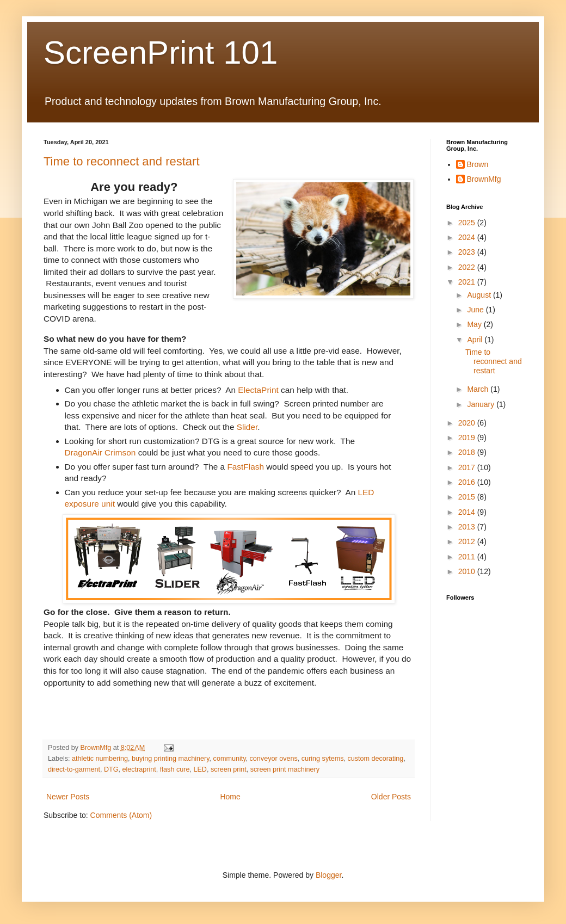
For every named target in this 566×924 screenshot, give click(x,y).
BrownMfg (484, 179)
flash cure (175, 769)
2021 (468, 282)
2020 (468, 423)
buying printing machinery (171, 759)
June (476, 310)
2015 (468, 497)
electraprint (139, 769)
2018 (468, 452)
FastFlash (245, 467)
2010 (468, 571)
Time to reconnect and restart (122, 161)
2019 (468, 438)
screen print (229, 769)
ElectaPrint (258, 390)
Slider (247, 427)
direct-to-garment (74, 769)
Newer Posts (68, 797)
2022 (468, 267)
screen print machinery (285, 769)
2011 (468, 557)
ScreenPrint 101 (161, 53)
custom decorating (375, 759)
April (476, 340)
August (480, 295)
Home (230, 797)
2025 (468, 223)
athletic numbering (100, 759)
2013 (468, 527)
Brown (478, 164)
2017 (468, 467)
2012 (468, 541)
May (475, 324)
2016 (468, 482)
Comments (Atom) (121, 815)
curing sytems (323, 759)
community (230, 759)
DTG (111, 769)
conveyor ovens (274, 759)
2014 (468, 512)
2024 (468, 237)
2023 (468, 252)
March (479, 389)
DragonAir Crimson (100, 452)
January (482, 404)
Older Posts (391, 797)
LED (200, 769)
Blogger (328, 875)
